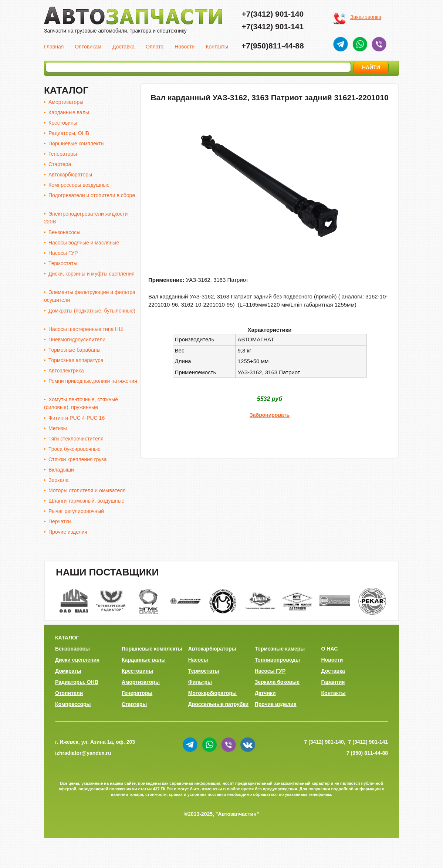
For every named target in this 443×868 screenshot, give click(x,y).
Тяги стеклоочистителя (76, 439)
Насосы (198, 660)
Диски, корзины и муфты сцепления (92, 274)
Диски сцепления (77, 660)
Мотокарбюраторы (212, 693)
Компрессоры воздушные (79, 185)
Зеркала (58, 480)
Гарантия (333, 682)
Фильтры (200, 682)
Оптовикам (88, 47)
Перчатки (60, 521)
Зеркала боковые (277, 682)
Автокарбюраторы (70, 175)
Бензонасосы (64, 232)
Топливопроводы (277, 660)
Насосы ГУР (63, 253)
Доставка (124, 47)
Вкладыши (61, 470)
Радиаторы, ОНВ (69, 133)
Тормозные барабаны (75, 350)
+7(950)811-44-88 (273, 46)
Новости (185, 47)
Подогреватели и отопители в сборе (92, 195)
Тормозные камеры (280, 649)
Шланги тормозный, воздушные (86, 501)
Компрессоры (73, 704)
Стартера (60, 164)
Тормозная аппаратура (76, 360)
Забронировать (270, 415)
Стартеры (134, 704)
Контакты (217, 47)
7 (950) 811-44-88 (367, 753)
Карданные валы (69, 112)
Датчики (265, 693)
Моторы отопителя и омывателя (87, 490)
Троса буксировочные (75, 449)
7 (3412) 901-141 (368, 742)
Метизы (58, 428)
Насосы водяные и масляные (84, 243)
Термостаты (63, 263)
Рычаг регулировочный (76, 511)
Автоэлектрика (66, 371)
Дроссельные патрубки (218, 704)
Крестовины (63, 123)
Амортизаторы (66, 102)
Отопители (69, 693)
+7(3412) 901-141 (273, 26)
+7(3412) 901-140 (273, 14)
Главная (54, 47)
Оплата (155, 47)
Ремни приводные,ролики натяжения (93, 381)
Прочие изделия (68, 532)
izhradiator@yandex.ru (83, 753)
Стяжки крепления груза (78, 459)
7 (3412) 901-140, (324, 742)
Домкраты (68, 671)
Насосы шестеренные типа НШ (86, 329)
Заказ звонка (366, 17)
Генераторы (63, 154)
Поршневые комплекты (77, 143)
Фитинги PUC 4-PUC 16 (77, 418)
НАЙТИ (371, 67)
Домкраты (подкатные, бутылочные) (92, 311)
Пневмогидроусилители (77, 340)
